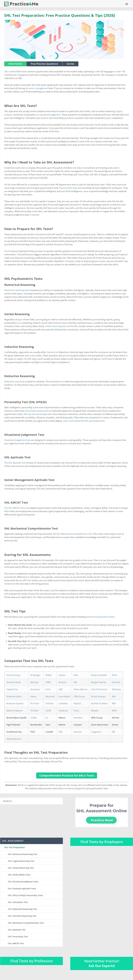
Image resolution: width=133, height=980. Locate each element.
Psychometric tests (68, 188)
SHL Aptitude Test (17, 930)
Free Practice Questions (44, 64)
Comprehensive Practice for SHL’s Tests (67, 775)
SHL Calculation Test (18, 902)
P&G (76, 675)
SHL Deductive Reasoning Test (23, 909)
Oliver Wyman (81, 689)
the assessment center (103, 617)
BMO (114, 711)
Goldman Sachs (14, 696)
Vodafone (63, 711)
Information (15, 64)
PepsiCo (77, 703)
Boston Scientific (99, 675)
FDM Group (79, 696)
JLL (47, 718)
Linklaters (63, 703)
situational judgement (50, 115)
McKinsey (116, 689)
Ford (48, 689)
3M (75, 682)
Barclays (34, 682)
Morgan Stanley (99, 682)
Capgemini (96, 732)
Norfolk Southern (99, 703)
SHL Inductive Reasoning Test (22, 916)
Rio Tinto (35, 703)
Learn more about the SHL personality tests (84, 421)
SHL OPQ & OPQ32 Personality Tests (26, 895)
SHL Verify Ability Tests (19, 875)
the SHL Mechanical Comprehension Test (73, 534)
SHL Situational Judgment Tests (23, 882)
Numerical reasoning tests (17, 290)
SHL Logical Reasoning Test (21, 861)
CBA (60, 732)
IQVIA (48, 711)
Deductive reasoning (14, 381)
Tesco (76, 711)
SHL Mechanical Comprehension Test (26, 923)
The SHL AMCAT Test (14, 508)
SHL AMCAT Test (16, 943)
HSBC (48, 682)
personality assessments (37, 411)
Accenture (35, 689)
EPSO (114, 675)
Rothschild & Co (14, 739)
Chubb (34, 718)
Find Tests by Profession (32, 961)
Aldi (114, 696)
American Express (15, 703)
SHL (6, 71)
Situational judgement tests (17, 440)
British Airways (98, 696)
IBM (114, 703)
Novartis (78, 732)
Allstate (95, 711)
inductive (51, 352)
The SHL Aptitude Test (15, 463)
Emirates (116, 682)
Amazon (62, 682)
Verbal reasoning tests (56, 326)
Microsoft (50, 696)
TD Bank (34, 711)
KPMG (49, 675)
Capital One (12, 689)
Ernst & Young (13, 675)
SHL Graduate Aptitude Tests (22, 889)
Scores (70, 64)
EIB (113, 732)
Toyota (62, 675)
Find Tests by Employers (102, 842)
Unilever (50, 703)
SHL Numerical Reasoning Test (23, 854)
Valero (33, 696)
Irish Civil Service (99, 689)
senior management (38, 88)
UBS (61, 689)
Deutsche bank (14, 682)
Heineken (78, 718)
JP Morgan (35, 675)
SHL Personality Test (18, 937)
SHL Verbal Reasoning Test (21, 868)
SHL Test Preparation (15, 847)
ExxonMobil (64, 696)
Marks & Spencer (15, 711)
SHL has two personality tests (38, 414)
